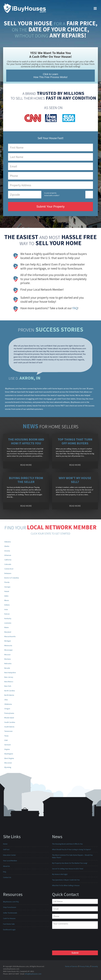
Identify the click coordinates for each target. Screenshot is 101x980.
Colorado (8, 564)
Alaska (7, 546)
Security (95, 966)
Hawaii (7, 591)
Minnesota (8, 645)
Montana (8, 659)
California (8, 560)
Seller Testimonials (10, 913)
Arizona (7, 551)
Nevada (7, 668)
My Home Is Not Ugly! (60, 874)
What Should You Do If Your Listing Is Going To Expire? (72, 849)
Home (5, 844)
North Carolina (10, 691)
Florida (7, 582)
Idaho (6, 596)
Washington (9, 754)
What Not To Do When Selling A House (66, 885)
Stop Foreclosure (10, 907)
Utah (6, 740)
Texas (6, 736)
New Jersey (9, 677)
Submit (75, 953)
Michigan (8, 641)
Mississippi (8, 650)
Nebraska (8, 663)
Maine (7, 627)
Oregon (7, 709)
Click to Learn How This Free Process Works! (51, 76)
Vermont (8, 745)
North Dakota (9, 695)
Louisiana (8, 623)
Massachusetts (10, 636)
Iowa (6, 609)
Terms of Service (71, 966)
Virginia (7, 749)
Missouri (7, 655)
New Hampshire (10, 673)
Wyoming (8, 767)
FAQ (75, 308)
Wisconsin (8, 763)
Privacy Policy (85, 966)
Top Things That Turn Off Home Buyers (75, 441)
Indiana (7, 605)
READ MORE (26, 465)
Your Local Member (10, 861)
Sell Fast (6, 849)
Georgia (7, 587)
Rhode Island (9, 718)
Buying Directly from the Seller (26, 480)
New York (8, 686)
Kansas (7, 614)
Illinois (7, 600)
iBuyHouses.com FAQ (11, 902)
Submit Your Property (51, 207)
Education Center (9, 855)
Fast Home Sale (9, 924)
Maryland (8, 632)
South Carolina (10, 722)
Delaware (8, 573)
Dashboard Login (9, 930)
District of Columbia (12, 578)
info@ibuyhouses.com (33, 974)
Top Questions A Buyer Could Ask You (66, 880)
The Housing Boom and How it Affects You (26, 441)
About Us (6, 866)
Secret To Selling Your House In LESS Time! (68, 869)
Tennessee (8, 731)
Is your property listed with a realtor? (52, 194)
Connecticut (9, 569)
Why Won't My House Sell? (75, 480)
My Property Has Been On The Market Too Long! (70, 863)
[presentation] (62, 940)
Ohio (6, 700)
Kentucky (8, 618)
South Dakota (9, 727)
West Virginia (9, 758)
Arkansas (8, 555)
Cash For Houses (9, 918)
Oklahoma (8, 704)
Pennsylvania (9, 713)
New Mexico (9, 682)
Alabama (8, 542)
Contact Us (7, 877)
